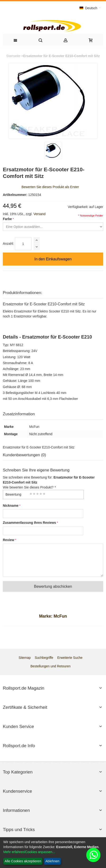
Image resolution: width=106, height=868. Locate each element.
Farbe (7, 219)
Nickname (11, 506)
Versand (39, 214)
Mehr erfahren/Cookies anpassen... (29, 852)
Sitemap (24, 658)
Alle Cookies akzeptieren (23, 861)
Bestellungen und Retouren (51, 666)
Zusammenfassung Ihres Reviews (29, 523)
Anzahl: (8, 244)
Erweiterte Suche (70, 658)
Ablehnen (52, 861)
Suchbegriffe (44, 658)
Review (9, 540)
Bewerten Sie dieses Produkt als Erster (50, 187)
